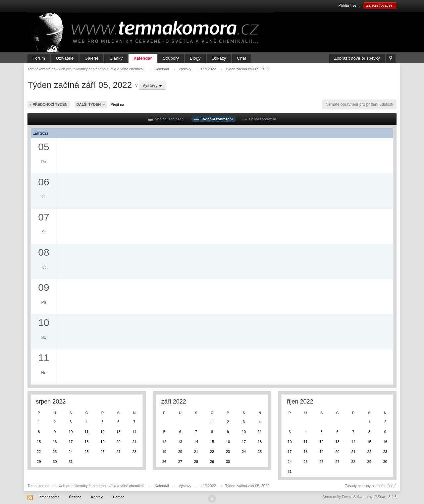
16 (55, 442)
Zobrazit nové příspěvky (357, 58)
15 (39, 442)
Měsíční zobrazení (166, 119)
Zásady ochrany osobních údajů (371, 486)
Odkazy (219, 58)
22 (39, 452)
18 (86, 442)
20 (118, 442)
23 (55, 452)
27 (118, 452)
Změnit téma (49, 497)
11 (86, 432)
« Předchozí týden (48, 104)
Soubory (171, 58)
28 (134, 452)
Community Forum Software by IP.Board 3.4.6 (359, 497)
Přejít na (117, 104)
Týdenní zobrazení (214, 119)
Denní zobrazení (259, 119)
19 (102, 442)
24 (71, 452)
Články (116, 58)
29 (39, 462)
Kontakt (97, 497)
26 (102, 452)
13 (118, 432)
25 (86, 452)
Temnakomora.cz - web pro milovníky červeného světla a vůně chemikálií (86, 486)
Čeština (75, 497)
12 (102, 432)
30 (55, 462)
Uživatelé (65, 58)
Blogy (195, 58)
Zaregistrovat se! (380, 5)
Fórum (39, 58)
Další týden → (91, 104)
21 (134, 442)
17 (71, 442)
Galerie (91, 58)
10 (71, 432)
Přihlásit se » (349, 5)
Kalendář (143, 58)
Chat (242, 58)
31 (71, 462)
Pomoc (119, 497)
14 (134, 432)
